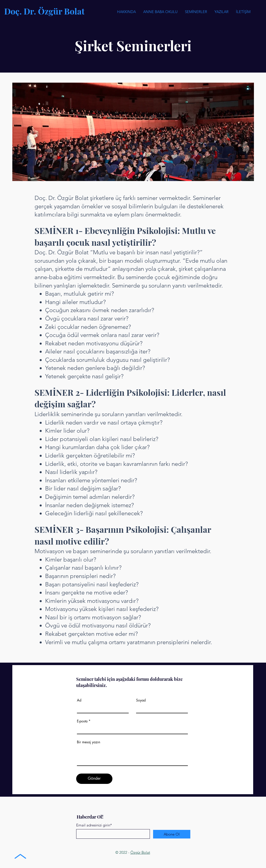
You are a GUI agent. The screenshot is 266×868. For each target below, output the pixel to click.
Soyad (141, 700)
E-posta (82, 721)
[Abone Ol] (172, 834)
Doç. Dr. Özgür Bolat (44, 11)
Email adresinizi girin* (94, 825)
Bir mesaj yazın (89, 742)
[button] (196, 12)
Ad (79, 700)
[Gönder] (94, 779)
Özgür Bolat (140, 852)
